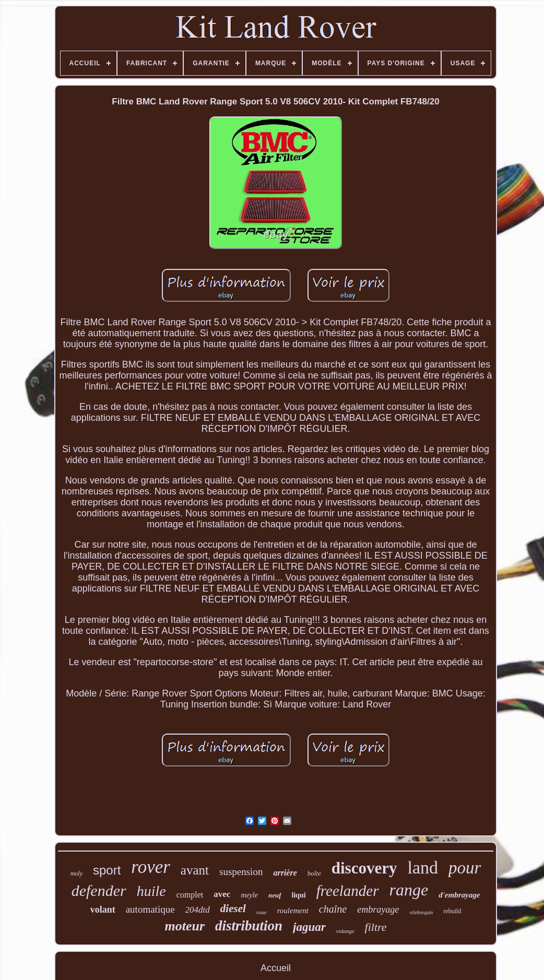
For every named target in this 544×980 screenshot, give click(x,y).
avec (222, 894)
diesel (233, 908)
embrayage (378, 910)
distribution (249, 926)
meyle (249, 895)
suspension (241, 872)
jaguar (309, 927)
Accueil (276, 968)
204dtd (198, 910)
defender (99, 890)
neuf (275, 895)
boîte (314, 873)
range (409, 890)
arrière (285, 873)
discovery (364, 868)
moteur (185, 926)
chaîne (333, 909)
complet (190, 895)
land (423, 867)
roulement (293, 911)
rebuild (452, 911)
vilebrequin (421, 912)
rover (151, 867)
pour (465, 868)
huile (151, 891)
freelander (348, 891)
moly (76, 873)
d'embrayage (459, 895)
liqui (299, 895)
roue (262, 912)
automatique (150, 909)
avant (195, 870)
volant (103, 910)
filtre (376, 927)
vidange (345, 931)
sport (107, 870)
